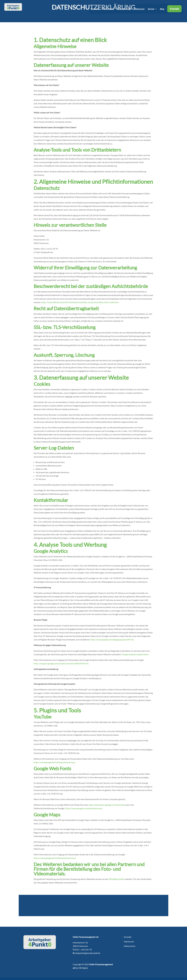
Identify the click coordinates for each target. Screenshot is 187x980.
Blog (162, 11)
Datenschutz (130, 946)
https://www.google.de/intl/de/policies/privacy (54, 762)
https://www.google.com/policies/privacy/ (84, 808)
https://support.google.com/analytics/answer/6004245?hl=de (61, 663)
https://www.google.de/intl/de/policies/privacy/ (55, 858)
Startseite (95, 11)
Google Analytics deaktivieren (135, 654)
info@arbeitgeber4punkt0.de (87, 953)
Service (151, 11)
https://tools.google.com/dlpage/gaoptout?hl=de (112, 640)
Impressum (129, 941)
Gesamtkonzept (124, 11)
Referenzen (139, 11)
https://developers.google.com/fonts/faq (107, 805)
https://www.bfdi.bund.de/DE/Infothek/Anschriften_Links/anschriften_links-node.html (80, 302)
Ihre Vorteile (108, 11)
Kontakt (174, 10)
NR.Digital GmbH (116, 879)
